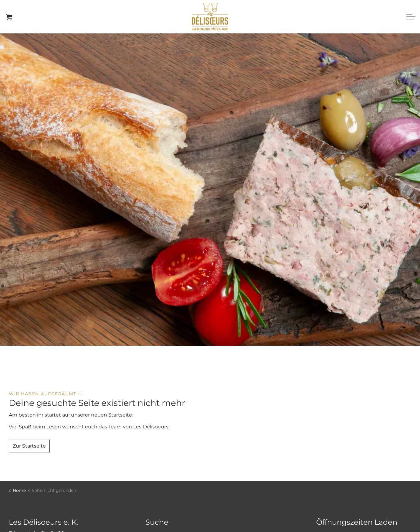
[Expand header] (411, 17)
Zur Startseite (29, 446)
